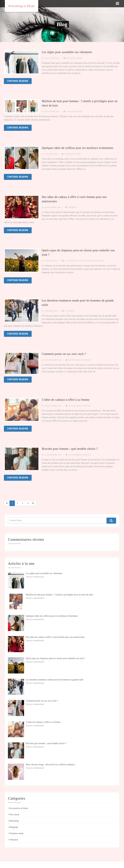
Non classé (14, 815)
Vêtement (70, 311)
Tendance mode (74, 58)
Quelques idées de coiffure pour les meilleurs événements (78, 148)
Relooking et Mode (22, 6)
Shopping (72, 207)
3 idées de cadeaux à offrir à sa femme (66, 400)
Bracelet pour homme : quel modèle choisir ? (70, 449)
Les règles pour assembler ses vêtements (67, 52)
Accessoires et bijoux (76, 261)
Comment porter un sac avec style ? (64, 354)
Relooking (13, 821)
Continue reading (18, 81)
